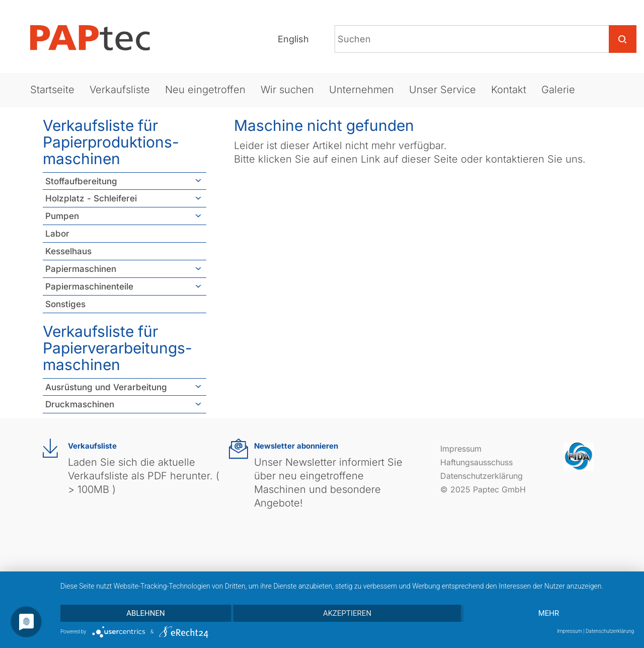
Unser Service (442, 90)
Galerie (558, 90)
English (293, 39)
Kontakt (509, 90)
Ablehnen (145, 613)
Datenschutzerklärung (481, 476)
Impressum (461, 449)
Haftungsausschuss (476, 462)
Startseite (52, 90)
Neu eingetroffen (205, 90)
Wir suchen (287, 90)
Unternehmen (361, 90)
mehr (549, 613)
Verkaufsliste (120, 90)
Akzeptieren (347, 613)
